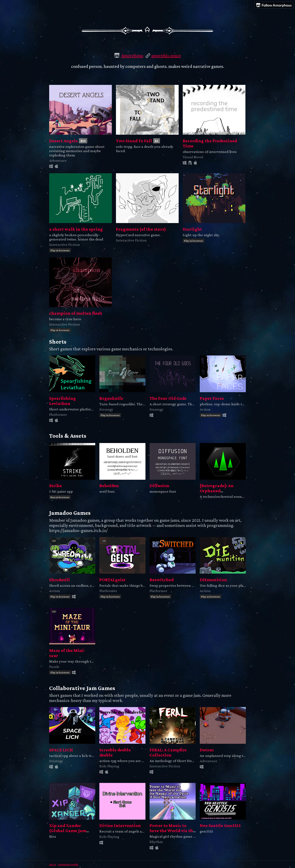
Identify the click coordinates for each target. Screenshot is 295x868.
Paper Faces (212, 398)
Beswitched (162, 580)
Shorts (58, 342)
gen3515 (206, 831)
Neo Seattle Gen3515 (220, 825)
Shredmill (60, 580)
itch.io (53, 864)
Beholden (109, 486)
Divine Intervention (120, 825)
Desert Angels (63, 141)
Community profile (68, 864)
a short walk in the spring (76, 229)
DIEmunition (213, 580)
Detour (207, 750)
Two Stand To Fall (134, 141)
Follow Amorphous (274, 5)
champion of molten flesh (76, 313)
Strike (56, 486)
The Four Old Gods (168, 398)
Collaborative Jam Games (82, 688)
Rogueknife (111, 398)
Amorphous (132, 55)
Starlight (192, 229)
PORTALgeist (112, 580)
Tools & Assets (68, 436)
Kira (53, 836)
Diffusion (159, 486)
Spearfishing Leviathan (62, 401)
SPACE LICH (61, 750)
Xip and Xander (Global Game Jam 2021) (68, 831)
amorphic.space (166, 55)
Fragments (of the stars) (141, 229)
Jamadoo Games (70, 513)
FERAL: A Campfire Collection (168, 752)
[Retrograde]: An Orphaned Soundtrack (217, 491)
